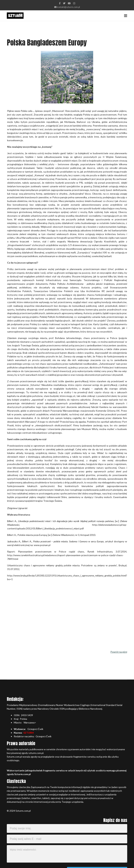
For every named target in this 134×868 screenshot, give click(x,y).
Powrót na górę (119, 652)
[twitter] (64, 3)
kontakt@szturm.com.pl (68, 7)
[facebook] (60, 3)
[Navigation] (126, 16)
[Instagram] (74, 3)
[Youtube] (69, 3)
